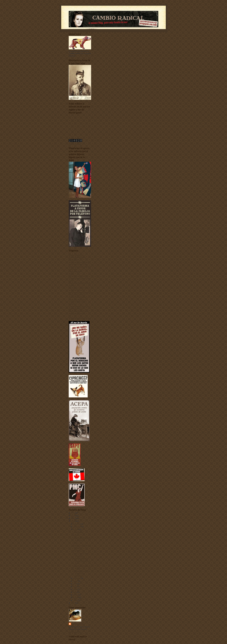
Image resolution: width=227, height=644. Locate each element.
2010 (73, 516)
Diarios (71, 274)
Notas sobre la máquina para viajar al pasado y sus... (82, 561)
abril (75, 592)
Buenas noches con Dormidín (79, 262)
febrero (76, 597)
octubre (76, 529)
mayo (75, 589)
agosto (76, 581)
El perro (76, 535)
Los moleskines (78, 532)
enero (75, 600)
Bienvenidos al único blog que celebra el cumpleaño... (82, 573)
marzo (76, 595)
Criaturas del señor (75, 271)
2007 (73, 603)
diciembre (77, 524)
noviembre (77, 527)
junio (75, 587)
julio (75, 584)
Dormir (75, 543)
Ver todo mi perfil (75, 632)
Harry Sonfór (78, 624)
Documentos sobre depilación (79, 276)
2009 (73, 518)
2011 (73, 513)
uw (70, 316)
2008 (73, 521)
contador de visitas (75, 144)
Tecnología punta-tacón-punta (79, 311)
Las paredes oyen (79, 550)
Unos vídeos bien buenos (77, 313)
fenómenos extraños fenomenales (80, 292)
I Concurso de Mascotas (77, 294)
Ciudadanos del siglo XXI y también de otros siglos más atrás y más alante (80, 267)
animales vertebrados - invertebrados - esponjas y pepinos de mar (77, 257)
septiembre (77, 578)
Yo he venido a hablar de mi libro (80, 318)
